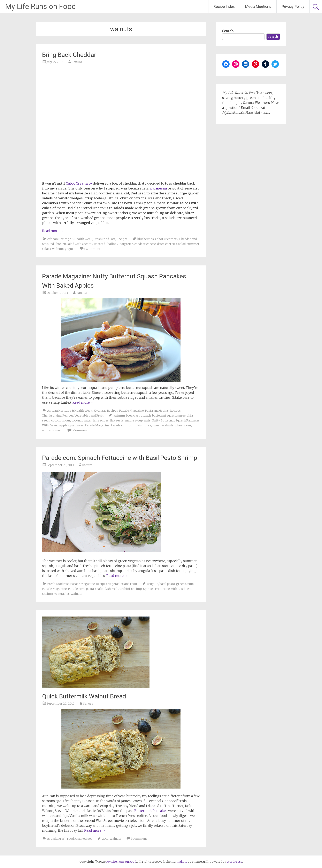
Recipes (122, 239)
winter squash (52, 430)
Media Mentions (258, 6)
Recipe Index (224, 6)
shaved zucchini (119, 589)
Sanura (77, 62)
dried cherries (167, 244)
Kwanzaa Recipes (106, 411)
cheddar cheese (145, 244)
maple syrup (134, 420)
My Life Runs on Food (41, 7)
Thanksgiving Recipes (58, 416)
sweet (157, 425)
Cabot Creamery (167, 239)
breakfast (133, 416)
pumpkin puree (140, 425)
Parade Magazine (131, 411)
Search (228, 31)
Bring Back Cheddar (69, 55)
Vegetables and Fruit (89, 416)
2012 (105, 839)
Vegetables (62, 594)
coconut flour (61, 420)
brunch (146, 416)
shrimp (137, 589)
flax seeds (117, 420)
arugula (153, 584)
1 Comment (92, 249)
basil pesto (167, 584)
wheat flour (183, 425)
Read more (53, 231)
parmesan (159, 188)
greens (181, 584)
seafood (101, 589)
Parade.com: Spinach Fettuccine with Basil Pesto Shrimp (120, 458)
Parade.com (119, 425)
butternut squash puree (169, 416)
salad (182, 244)
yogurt (70, 249)
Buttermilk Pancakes (151, 811)
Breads (52, 839)
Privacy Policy (293, 6)
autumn (119, 416)
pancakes (77, 425)
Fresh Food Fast (105, 239)
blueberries (146, 239)
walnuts (58, 249)
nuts (147, 420)
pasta (90, 589)
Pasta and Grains (157, 411)
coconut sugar (82, 420)
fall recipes (101, 420)
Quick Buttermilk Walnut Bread (84, 696)
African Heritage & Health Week (70, 239)
